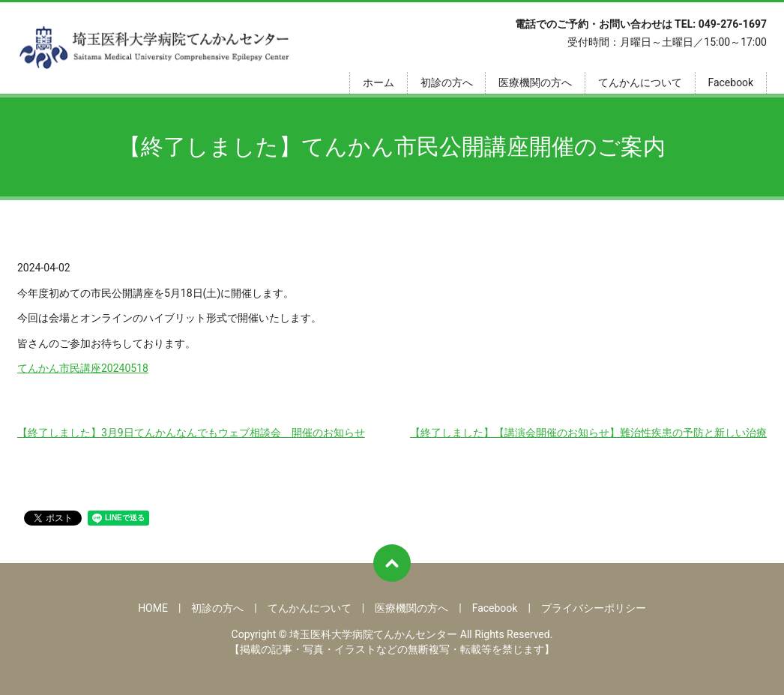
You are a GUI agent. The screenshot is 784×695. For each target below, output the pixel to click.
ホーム (379, 82)
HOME (153, 608)
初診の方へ (447, 82)
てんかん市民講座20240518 (83, 368)
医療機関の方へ (535, 82)
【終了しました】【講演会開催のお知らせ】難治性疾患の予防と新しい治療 (588, 433)
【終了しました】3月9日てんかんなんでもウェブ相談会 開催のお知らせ (191, 433)
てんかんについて (640, 82)
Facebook (730, 82)
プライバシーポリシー (594, 608)
